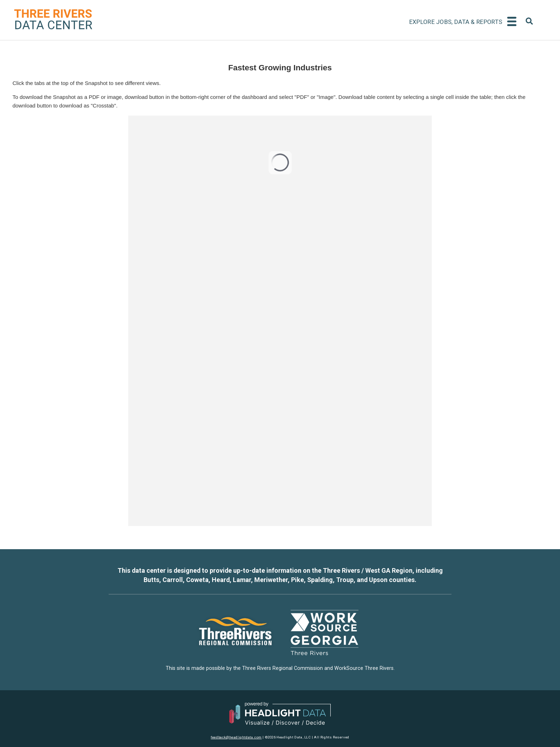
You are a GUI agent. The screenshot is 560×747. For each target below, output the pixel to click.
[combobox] (529, 22)
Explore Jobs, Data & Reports (456, 22)
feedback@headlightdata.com (236, 737)
